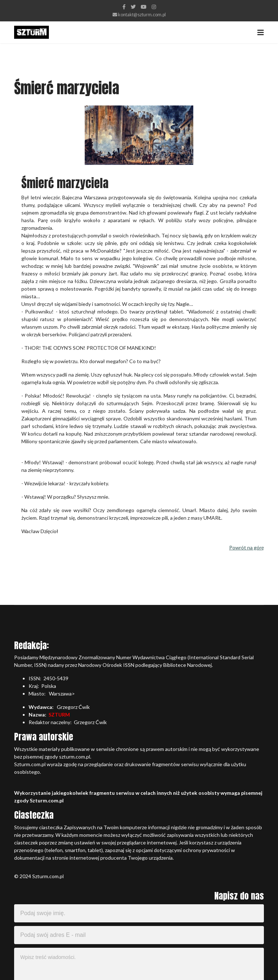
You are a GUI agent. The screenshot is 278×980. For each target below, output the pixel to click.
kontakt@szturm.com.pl (142, 15)
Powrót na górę (247, 547)
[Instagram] (154, 7)
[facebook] (124, 7)
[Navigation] (261, 32)
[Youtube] (144, 7)
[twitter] (133, 7)
